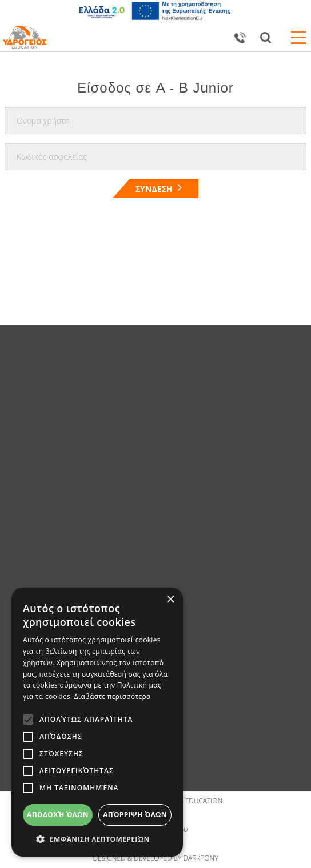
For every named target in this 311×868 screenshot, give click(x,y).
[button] (97, 839)
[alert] (97, 722)
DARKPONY (201, 858)
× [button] (170, 600)
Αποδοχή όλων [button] (58, 815)
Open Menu (298, 37)
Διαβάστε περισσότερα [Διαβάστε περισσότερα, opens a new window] (113, 696)
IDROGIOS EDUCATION (187, 801)
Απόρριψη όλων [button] (135, 815)
